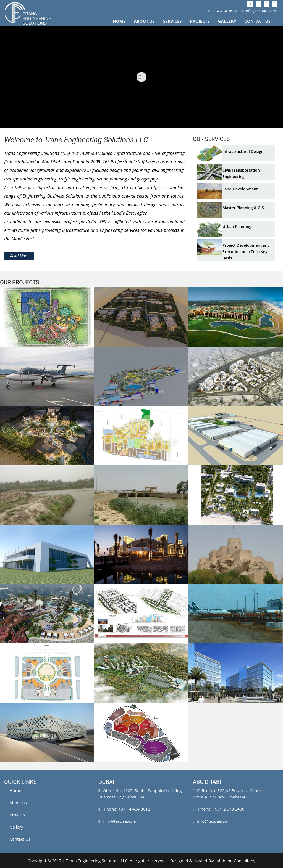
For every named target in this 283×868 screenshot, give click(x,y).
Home (119, 21)
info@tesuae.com (260, 11)
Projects (200, 21)
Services (172, 21)
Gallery (227, 21)
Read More (19, 256)
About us (15, 803)
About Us (144, 21)
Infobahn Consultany (235, 861)
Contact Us (258, 21)
